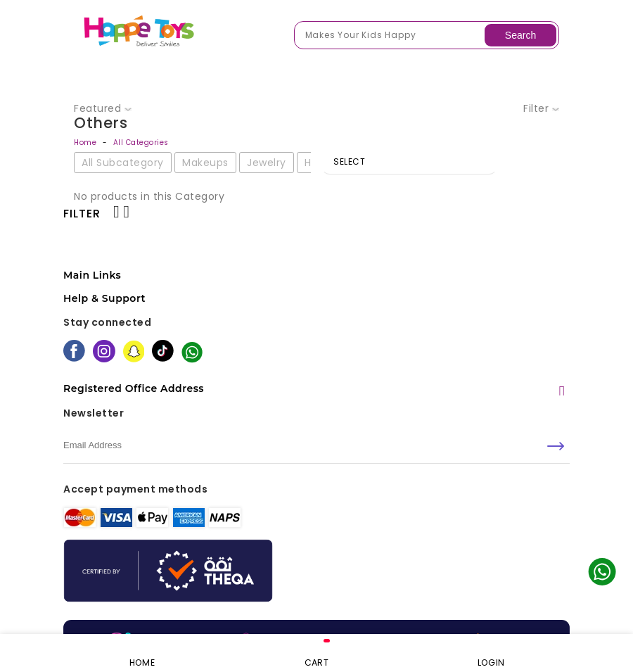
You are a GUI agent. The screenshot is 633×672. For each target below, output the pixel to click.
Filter (541, 108)
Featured (103, 108)
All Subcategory (123, 163)
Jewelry (267, 163)
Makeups (205, 163)
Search (520, 35)
